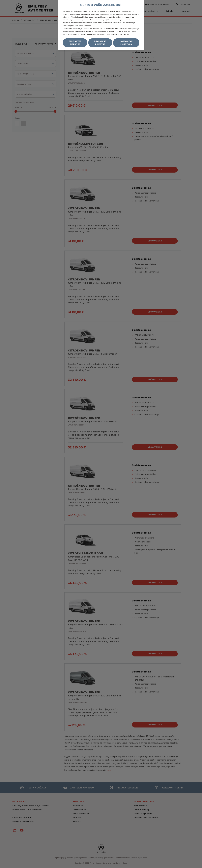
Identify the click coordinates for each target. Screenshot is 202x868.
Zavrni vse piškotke (100, 43)
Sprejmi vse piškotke (75, 43)
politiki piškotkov (86, 26)
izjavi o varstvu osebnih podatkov (118, 34)
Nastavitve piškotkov (126, 43)
